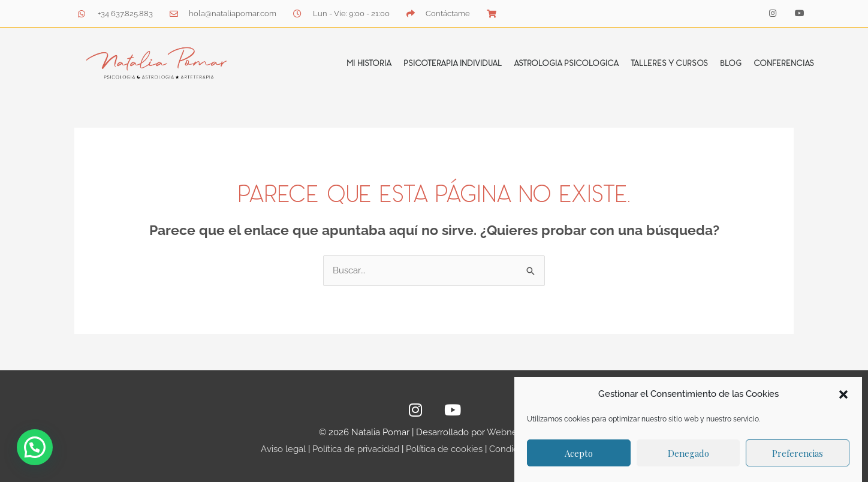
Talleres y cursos (669, 63)
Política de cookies (444, 449)
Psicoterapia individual (453, 63)
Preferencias (798, 453)
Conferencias (784, 63)
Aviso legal (283, 449)
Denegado (688, 453)
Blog (731, 63)
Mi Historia (369, 63)
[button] (843, 394)
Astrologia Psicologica (566, 63)
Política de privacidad (356, 449)
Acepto (579, 453)
